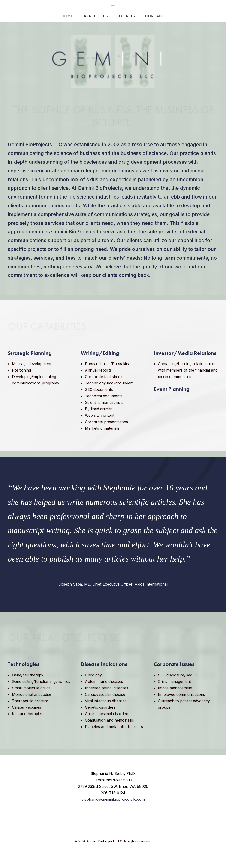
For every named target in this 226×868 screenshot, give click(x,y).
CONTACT (155, 16)
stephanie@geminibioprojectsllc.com (113, 799)
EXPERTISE (127, 16)
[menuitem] (69, 16)
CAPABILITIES (95, 16)
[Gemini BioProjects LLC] (113, 5)
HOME (68, 16)
